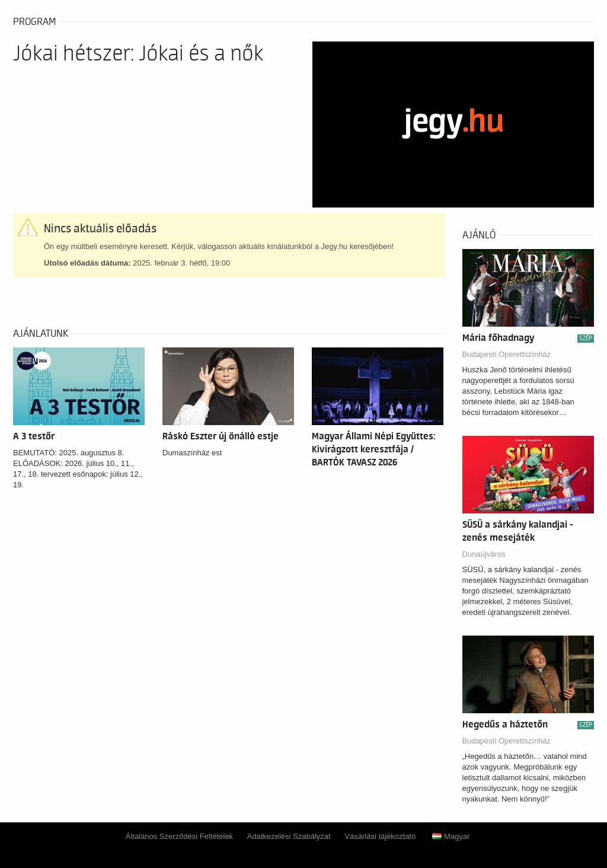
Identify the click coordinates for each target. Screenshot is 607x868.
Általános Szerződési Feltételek (179, 836)
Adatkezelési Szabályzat (289, 836)
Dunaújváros (484, 554)
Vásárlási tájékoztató (380, 836)
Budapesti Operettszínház (507, 354)
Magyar (451, 836)
